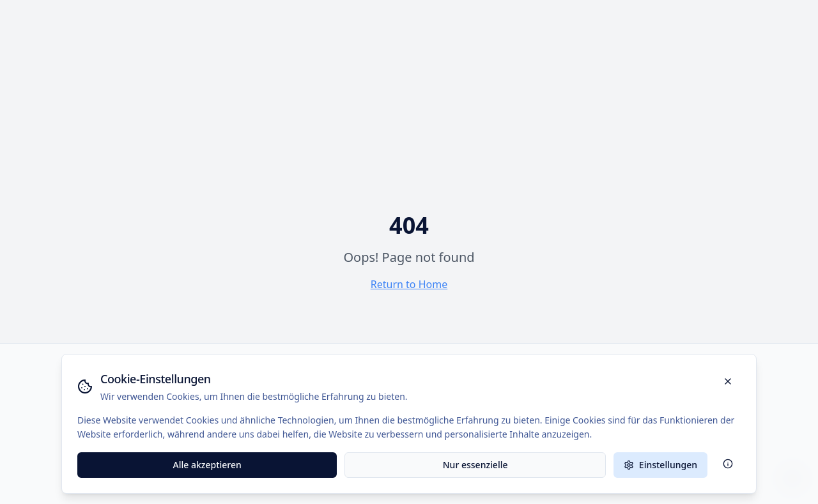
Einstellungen (660, 465)
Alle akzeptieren (207, 465)
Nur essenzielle (475, 465)
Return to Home (409, 284)
